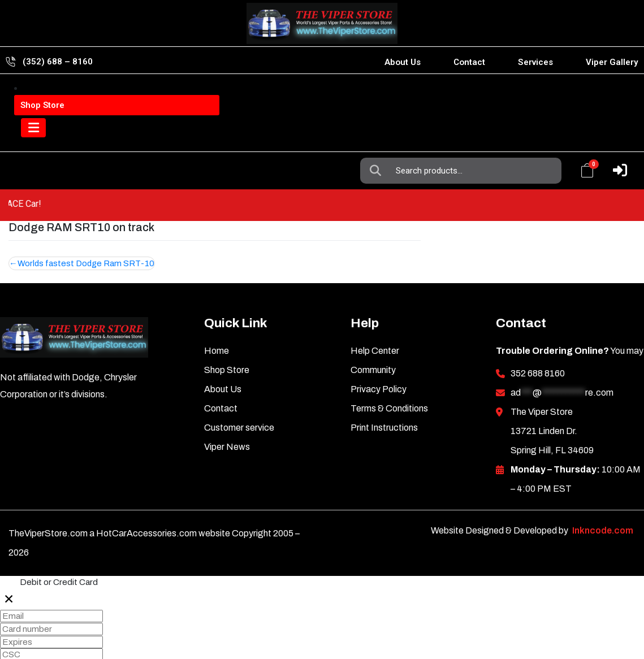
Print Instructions (384, 396)
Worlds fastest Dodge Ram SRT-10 (87, 231)
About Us (403, 62)
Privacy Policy (379, 357)
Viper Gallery (612, 62)
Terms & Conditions (389, 377)
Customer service (239, 396)
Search (378, 96)
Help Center (375, 319)
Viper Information (74, 95)
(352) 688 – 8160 (58, 62)
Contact (469, 62)
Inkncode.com (603, 499)
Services (535, 62)
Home (217, 319)
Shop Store (227, 338)
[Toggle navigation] (36, 139)
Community (373, 338)
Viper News (227, 415)
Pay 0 (16, 651)
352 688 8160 (538, 342)
